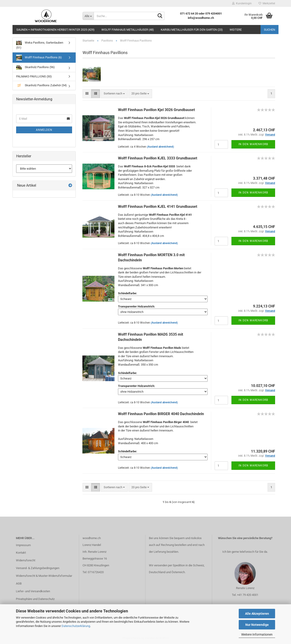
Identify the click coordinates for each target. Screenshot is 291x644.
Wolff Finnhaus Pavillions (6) (39, 58)
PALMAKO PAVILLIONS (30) (34, 76)
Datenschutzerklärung (76, 626)
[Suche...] (88, 16)
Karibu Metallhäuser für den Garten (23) (192, 30)
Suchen (270, 30)
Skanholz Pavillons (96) (35, 67)
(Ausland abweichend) (160, 147)
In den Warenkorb (253, 144)
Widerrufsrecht (26, 560)
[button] (87, 94)
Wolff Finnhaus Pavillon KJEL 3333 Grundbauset (158, 158)
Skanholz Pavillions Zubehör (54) (41, 85)
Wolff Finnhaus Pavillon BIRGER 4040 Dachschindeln (161, 414)
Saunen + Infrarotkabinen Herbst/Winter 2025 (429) (55, 30)
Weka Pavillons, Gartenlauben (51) (40, 45)
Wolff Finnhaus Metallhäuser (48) (128, 30)
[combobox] (114, 94)
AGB (19, 583)
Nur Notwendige (257, 625)
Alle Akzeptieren (257, 614)
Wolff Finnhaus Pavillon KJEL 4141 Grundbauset (158, 207)
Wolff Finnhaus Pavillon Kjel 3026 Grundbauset (156, 110)
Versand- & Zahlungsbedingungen (38, 568)
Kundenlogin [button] (242, 3)
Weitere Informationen (257, 634)
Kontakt (21, 553)
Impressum (23, 545)
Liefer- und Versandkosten (33, 591)
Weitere (236, 30)
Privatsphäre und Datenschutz (35, 599)
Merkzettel (267, 3)
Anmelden (44, 130)
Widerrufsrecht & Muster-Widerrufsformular (44, 576)
